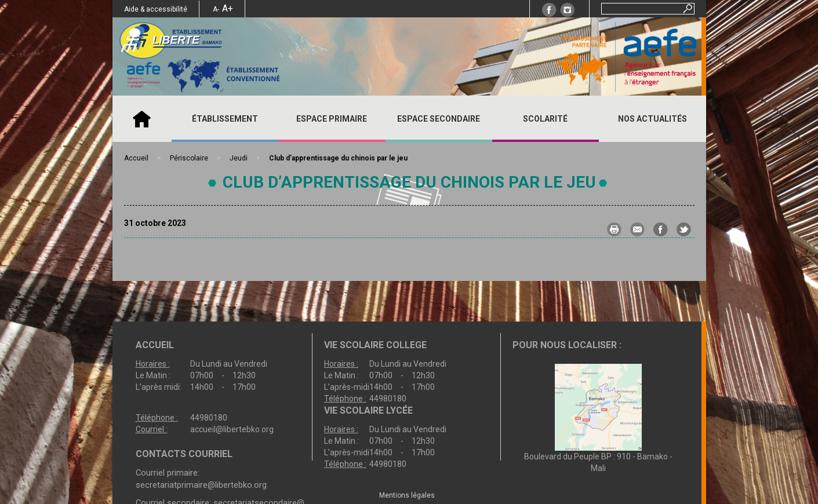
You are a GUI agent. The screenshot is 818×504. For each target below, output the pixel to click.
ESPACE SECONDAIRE (439, 119)
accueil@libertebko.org (232, 429)
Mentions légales (407, 495)
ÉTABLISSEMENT (225, 119)
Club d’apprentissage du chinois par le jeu (409, 182)
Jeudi (239, 158)
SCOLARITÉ (545, 119)
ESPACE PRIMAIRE (332, 119)
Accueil (142, 119)
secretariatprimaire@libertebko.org (201, 485)
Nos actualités (652, 119)
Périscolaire (189, 158)
